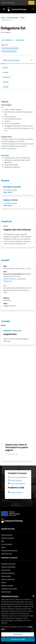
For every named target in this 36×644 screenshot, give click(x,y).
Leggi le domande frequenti (18, 482)
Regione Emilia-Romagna (8, 3)
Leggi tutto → (9, 192)
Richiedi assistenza (15, 485)
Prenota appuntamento (17, 488)
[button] (18, 61)
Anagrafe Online (11, 148)
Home (3, 17)
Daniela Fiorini (10, 200)
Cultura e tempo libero (8, 571)
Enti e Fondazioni (7, 549)
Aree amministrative (8, 543)
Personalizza (18, 634)
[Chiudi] (33, 596)
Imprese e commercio (8, 578)
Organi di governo (7, 539)
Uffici (22, 17)
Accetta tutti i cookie (18, 639)
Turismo (4, 587)
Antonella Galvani (12, 187)
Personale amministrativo (9, 555)
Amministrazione (13, 17)
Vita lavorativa (6, 575)
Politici (3, 552)
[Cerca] (33, 9)
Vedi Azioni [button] (18, 40)
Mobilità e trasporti (7, 590)
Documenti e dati (7, 558)
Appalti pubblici (6, 581)
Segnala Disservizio (15, 497)
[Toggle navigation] (4, 9)
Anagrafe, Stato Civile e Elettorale (17, 230)
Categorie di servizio (9, 562)
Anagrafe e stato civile (8, 568)
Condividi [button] (7, 40)
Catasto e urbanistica (8, 584)
